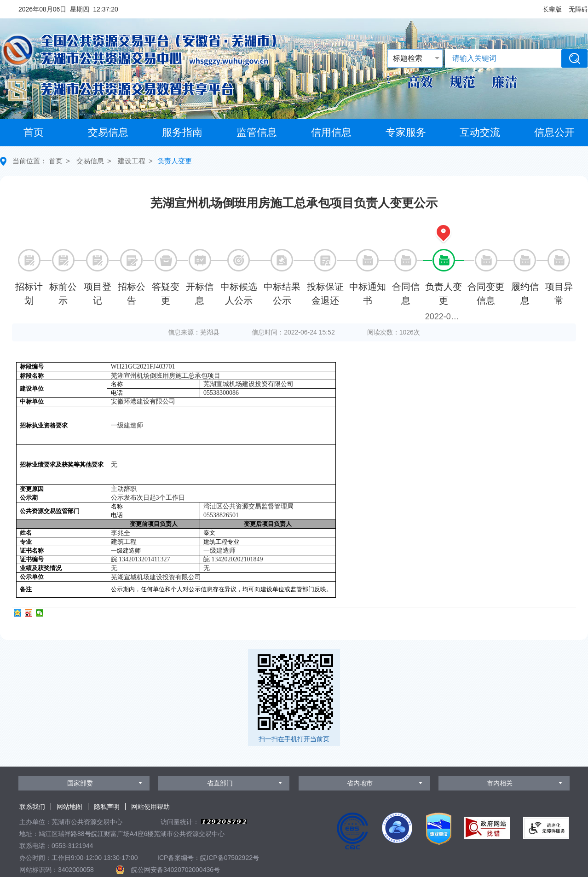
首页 (34, 132)
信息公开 (554, 132)
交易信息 (108, 132)
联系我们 (32, 807)
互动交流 (480, 132)
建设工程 (132, 161)
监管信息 (257, 132)
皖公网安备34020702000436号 (176, 870)
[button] (552, 9)
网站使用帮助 (150, 807)
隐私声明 (107, 807)
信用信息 (331, 132)
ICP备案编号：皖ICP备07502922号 (208, 858)
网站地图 (69, 807)
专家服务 (406, 132)
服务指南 (182, 132)
